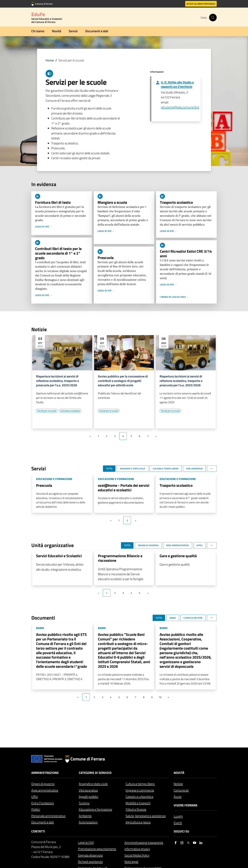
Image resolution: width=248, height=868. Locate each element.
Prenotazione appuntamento (97, 849)
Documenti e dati (97, 31)
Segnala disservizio (90, 855)
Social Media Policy (137, 855)
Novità (57, 31)
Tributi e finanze (136, 809)
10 (160, 697)
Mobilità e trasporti (138, 803)
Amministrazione (45, 773)
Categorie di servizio (95, 773)
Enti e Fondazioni (43, 803)
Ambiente (85, 816)
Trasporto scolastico (176, 202)
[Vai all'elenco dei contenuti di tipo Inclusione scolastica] (70, 411)
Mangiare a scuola (112, 202)
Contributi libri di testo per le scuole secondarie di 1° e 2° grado (58, 253)
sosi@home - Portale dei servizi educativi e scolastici (124, 488)
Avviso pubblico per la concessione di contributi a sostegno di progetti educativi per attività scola (123, 381)
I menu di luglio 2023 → (174, 297)
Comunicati (181, 790)
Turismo (84, 803)
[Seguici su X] (188, 843)
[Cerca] (213, 18)
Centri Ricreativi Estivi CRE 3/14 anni (186, 254)
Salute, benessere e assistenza (146, 816)
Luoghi (178, 816)
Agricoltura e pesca (138, 822)
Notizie (178, 784)
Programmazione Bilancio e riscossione (120, 558)
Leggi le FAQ (86, 842)
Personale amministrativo (48, 816)
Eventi (178, 823)
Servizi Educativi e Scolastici (59, 556)
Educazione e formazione (95, 809)
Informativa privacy (137, 849)
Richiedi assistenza (90, 862)
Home (50, 60)
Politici (36, 809)
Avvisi (178, 797)
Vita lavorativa (88, 790)
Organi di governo (43, 784)
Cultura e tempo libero (140, 784)
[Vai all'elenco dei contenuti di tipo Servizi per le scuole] (47, 411)
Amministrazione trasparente (144, 842)
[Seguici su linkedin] (201, 843)
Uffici (35, 797)
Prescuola (106, 258)
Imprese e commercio (140, 790)
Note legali (131, 862)
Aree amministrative (45, 790)
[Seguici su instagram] (182, 843)
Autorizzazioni (88, 822)
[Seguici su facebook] (176, 843)
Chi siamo (38, 31)
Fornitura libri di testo (53, 202)
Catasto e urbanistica (139, 797)
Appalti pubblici (88, 797)
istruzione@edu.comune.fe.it (180, 107)
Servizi (73, 31)
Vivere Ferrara (186, 805)
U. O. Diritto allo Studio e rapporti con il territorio (177, 84)
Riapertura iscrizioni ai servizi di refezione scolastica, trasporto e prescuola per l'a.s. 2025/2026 (57, 381)
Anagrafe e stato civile (93, 784)
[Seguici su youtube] (195, 843)
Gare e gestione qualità (178, 556)
